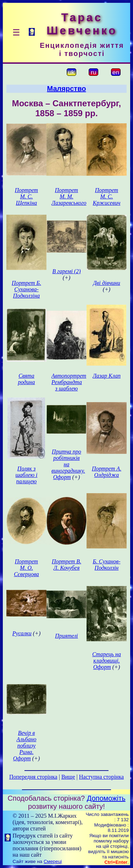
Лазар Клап (107, 376)
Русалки (22, 633)
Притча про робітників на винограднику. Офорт (68, 464)
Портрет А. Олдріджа (107, 472)
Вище (68, 777)
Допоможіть (106, 798)
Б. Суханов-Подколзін (106, 565)
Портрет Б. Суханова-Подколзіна (26, 289)
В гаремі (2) (66, 271)
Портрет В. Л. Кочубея (66, 565)
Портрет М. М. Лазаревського (69, 196)
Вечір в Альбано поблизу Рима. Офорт (25, 746)
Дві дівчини (107, 283)
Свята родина (27, 379)
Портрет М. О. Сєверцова (26, 568)
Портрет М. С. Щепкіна (26, 196)
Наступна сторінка (101, 777)
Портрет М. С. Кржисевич (107, 196)
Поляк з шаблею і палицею (27, 475)
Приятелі (66, 636)
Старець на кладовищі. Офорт (107, 661)
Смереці (53, 861)
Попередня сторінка (33, 777)
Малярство (67, 89)
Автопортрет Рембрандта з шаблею (69, 382)
